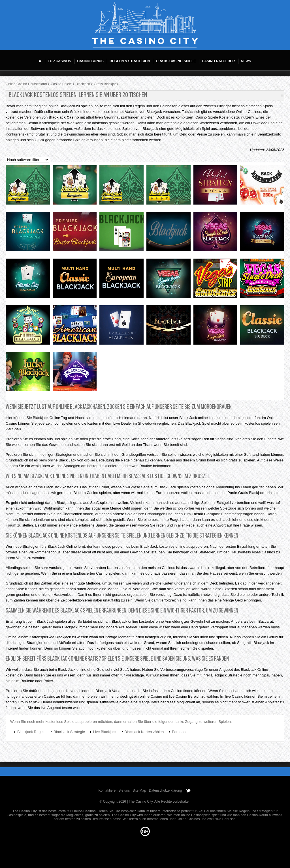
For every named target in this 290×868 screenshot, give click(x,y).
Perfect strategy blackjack (216, 186)
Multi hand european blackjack (121, 280)
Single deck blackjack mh (28, 186)
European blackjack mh (75, 186)
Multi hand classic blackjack (75, 280)
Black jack (169, 326)
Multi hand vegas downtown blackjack (169, 280)
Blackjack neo (121, 233)
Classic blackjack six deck (262, 326)
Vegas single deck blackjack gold (262, 280)
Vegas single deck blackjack (216, 326)
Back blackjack (262, 186)
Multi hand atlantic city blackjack (28, 280)
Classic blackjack (169, 233)
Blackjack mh (169, 186)
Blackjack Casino (64, 117)
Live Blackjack (105, 732)
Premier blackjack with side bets (28, 233)
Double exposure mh (121, 186)
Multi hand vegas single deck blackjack (216, 233)
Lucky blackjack (28, 373)
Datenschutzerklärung (166, 790)
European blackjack (121, 326)
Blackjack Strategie (69, 732)
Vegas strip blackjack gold (216, 280)
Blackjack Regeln (31, 732)
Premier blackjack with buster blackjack (75, 233)
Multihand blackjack (28, 326)
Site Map (139, 790)
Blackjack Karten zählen (144, 732)
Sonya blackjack (75, 373)
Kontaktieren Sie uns (114, 790)
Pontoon (179, 732)
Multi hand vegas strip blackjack (262, 233)
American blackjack (75, 326)
